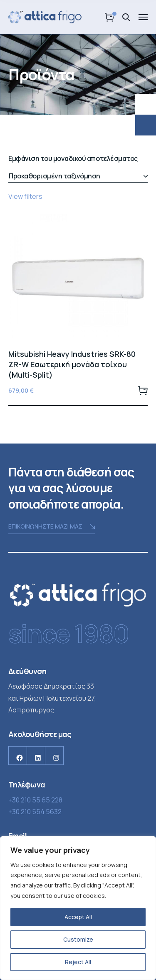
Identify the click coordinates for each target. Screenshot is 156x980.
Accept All (78, 917)
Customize (78, 939)
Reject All (78, 962)
